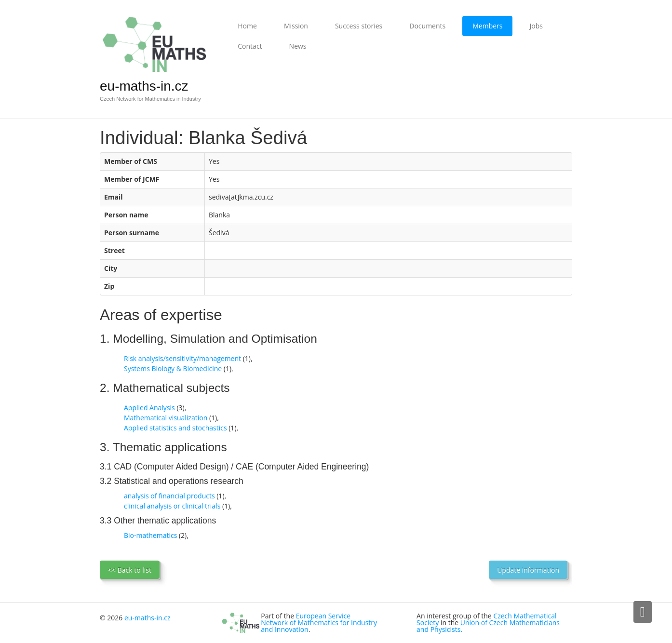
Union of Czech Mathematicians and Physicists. (488, 626)
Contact (250, 46)
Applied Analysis (149, 408)
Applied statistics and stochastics (175, 428)
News (298, 46)
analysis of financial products (169, 496)
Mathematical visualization (166, 418)
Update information (528, 570)
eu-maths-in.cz (144, 86)
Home (247, 26)
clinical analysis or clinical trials (172, 506)
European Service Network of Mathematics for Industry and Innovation (319, 623)
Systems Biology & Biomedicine (173, 368)
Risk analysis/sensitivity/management (182, 358)
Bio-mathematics (150, 535)
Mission (296, 26)
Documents (427, 26)
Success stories (359, 26)
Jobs (536, 26)
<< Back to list (130, 570)
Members (487, 26)
